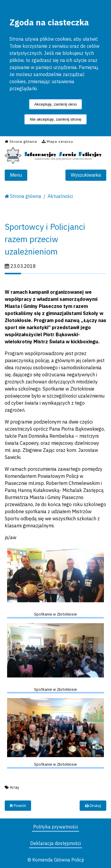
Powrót (18, 806)
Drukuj (93, 806)
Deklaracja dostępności (55, 843)
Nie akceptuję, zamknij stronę (55, 119)
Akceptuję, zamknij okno (56, 104)
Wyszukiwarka (86, 175)
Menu (16, 175)
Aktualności (60, 196)
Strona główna (26, 196)
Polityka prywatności (55, 827)
